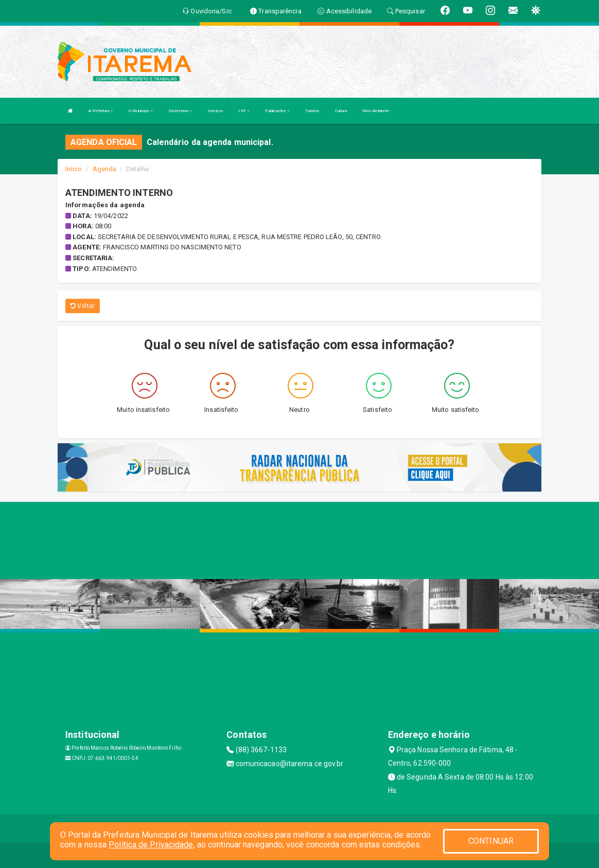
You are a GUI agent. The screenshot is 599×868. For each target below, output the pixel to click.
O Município (141, 111)
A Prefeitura (101, 111)
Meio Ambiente (376, 111)
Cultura (341, 111)
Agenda (105, 169)
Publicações (277, 111)
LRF (244, 111)
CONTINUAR (491, 841)
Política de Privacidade (151, 845)
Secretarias (180, 111)
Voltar (83, 306)
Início (74, 169)
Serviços (215, 111)
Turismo (312, 111)
